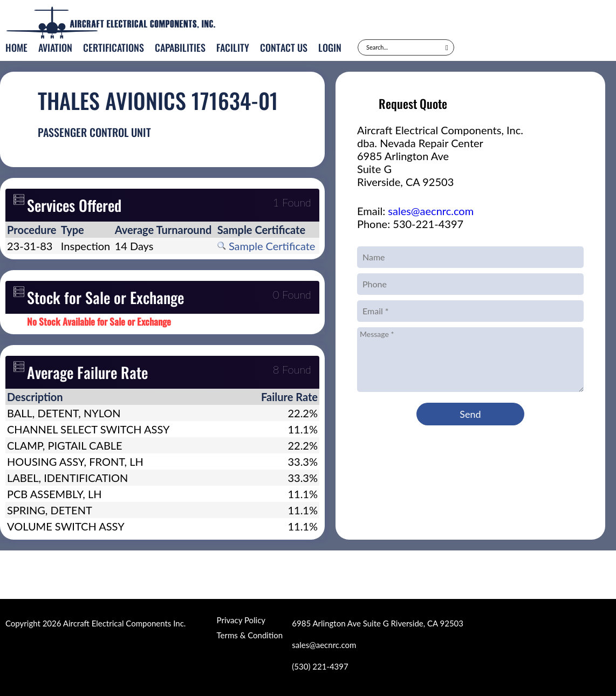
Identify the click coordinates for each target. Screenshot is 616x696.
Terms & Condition (250, 635)
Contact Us (284, 47)
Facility (233, 47)
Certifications (114, 47)
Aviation (55, 47)
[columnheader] (32, 230)
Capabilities (180, 47)
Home (16, 47)
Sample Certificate (266, 246)
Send (470, 414)
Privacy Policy (241, 620)
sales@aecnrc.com (431, 211)
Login (330, 47)
